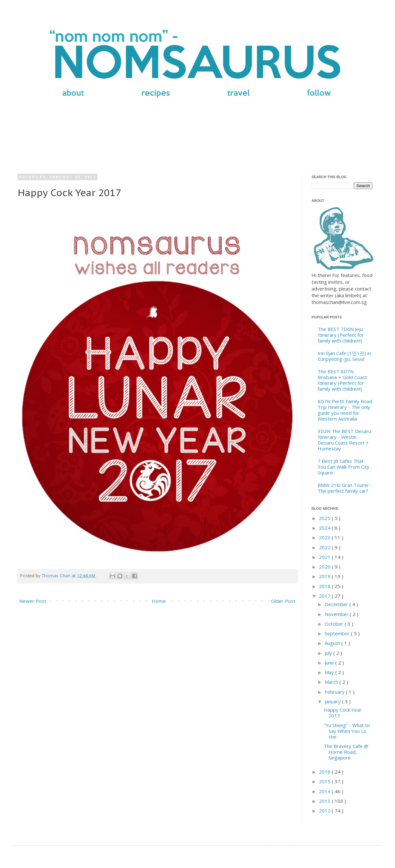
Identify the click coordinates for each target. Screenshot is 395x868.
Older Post (283, 601)
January (333, 701)
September (338, 633)
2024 (325, 528)
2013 (325, 801)
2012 (325, 811)
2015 (325, 781)
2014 (325, 791)
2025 (325, 518)
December (337, 604)
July (329, 653)
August (333, 643)
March (332, 682)
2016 (325, 772)
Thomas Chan (57, 576)
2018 (325, 586)
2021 (325, 557)
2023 (325, 537)
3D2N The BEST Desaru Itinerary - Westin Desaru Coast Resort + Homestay (344, 440)
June (330, 663)
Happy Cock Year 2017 (343, 713)
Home (159, 601)
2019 (325, 576)
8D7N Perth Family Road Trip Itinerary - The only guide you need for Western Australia (345, 410)
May (330, 672)
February (335, 692)
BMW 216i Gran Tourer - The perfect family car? (345, 488)
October (335, 624)
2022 (325, 547)
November (337, 614)
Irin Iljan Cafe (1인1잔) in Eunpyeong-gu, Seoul (344, 356)
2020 (325, 567)
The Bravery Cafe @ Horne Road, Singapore (346, 752)
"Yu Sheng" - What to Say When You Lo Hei (347, 731)
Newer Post (33, 601)
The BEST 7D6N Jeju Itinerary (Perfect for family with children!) (341, 335)
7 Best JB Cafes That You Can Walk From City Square (343, 467)
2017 (325, 596)
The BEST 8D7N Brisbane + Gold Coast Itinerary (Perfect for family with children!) (342, 380)
